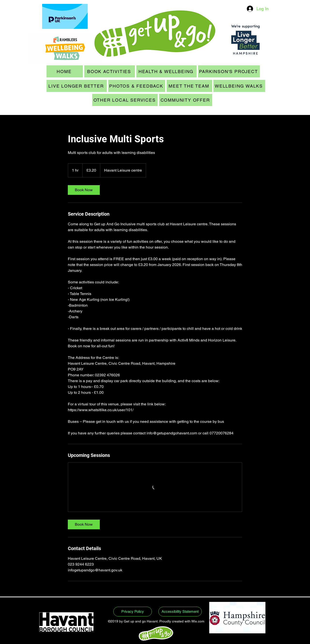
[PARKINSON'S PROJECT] (229, 71)
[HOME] (65, 71)
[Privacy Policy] (133, 612)
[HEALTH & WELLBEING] (167, 71)
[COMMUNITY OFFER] (186, 100)
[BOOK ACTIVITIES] (110, 71)
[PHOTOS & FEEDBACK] (137, 86)
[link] (84, 190)
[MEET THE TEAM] (189, 86)
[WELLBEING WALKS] (239, 86)
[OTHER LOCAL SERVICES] (125, 100)
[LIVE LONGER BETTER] (77, 86)
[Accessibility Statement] (180, 612)
